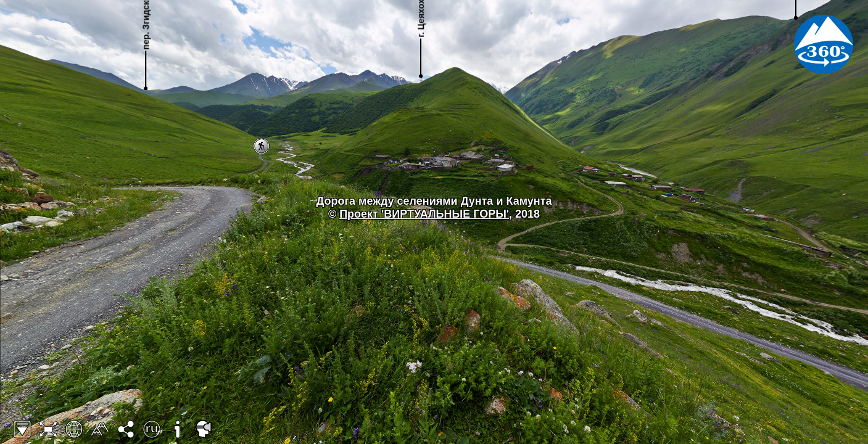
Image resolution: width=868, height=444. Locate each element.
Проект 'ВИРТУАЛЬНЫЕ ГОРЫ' (424, 214)
